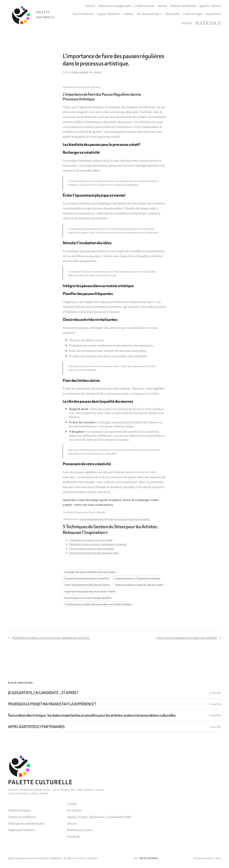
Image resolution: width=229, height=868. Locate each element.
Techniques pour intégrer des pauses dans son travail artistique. (98, 604)
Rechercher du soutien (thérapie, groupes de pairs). (94, 553)
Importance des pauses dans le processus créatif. (90, 591)
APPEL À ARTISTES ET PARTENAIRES (36, 727)
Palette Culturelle (80, 72)
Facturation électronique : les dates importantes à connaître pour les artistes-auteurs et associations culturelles (92, 715)
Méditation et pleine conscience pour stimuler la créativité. (98, 544)
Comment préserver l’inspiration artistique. (137, 578)
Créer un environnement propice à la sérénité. (92, 548)
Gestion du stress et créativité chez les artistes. (140, 585)
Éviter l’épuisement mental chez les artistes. (88, 585)
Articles (98, 72)
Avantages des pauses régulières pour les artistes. (90, 572)
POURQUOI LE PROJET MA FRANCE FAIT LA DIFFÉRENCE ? (52, 704)
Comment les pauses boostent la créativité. (87, 578)
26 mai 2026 (215, 693)
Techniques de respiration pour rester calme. (91, 540)
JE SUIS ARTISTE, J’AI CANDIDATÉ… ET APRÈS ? (43, 693)
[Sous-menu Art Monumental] (161, 14)
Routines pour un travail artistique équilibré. (88, 598)
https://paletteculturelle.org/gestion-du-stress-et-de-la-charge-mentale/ (115, 519)
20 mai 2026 (215, 715)
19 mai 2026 (215, 727)
